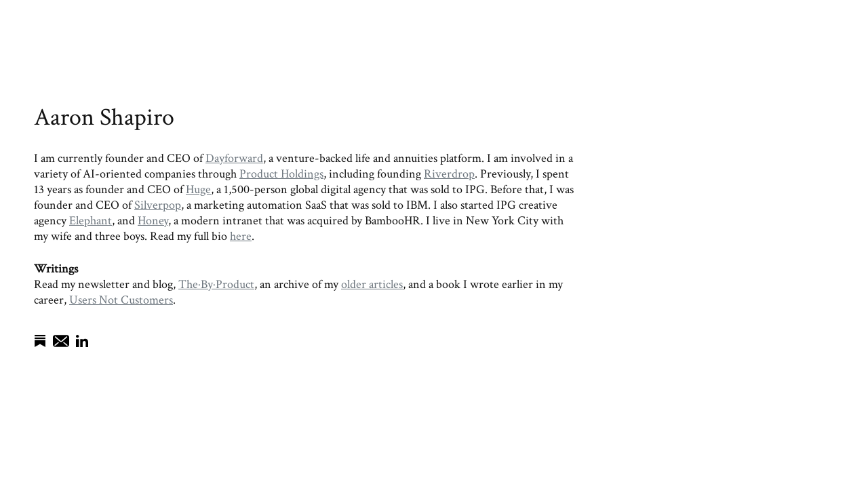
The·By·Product (216, 284)
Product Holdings (281, 174)
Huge (198, 189)
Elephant (91, 221)
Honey (153, 221)
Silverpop (158, 205)
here (241, 236)
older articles (372, 284)
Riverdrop (449, 174)
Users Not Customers (121, 300)
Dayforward (234, 158)
